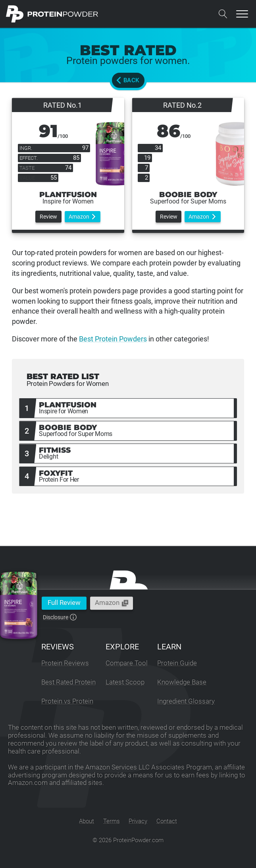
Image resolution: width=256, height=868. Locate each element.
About (87, 821)
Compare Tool (127, 663)
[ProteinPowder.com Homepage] (52, 14)
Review (48, 217)
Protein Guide (177, 663)
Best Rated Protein (68, 682)
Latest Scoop (125, 682)
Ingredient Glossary (186, 701)
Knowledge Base (182, 682)
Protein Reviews (65, 663)
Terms (112, 821)
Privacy (138, 821)
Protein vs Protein (67, 701)
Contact (167, 821)
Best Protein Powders (113, 339)
